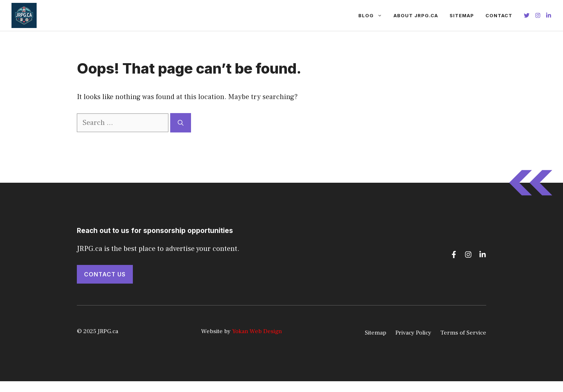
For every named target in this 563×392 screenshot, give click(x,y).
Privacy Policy (413, 333)
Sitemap (462, 15)
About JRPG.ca (416, 15)
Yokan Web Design (257, 331)
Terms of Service (463, 333)
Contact (499, 15)
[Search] (181, 123)
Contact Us (105, 274)
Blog (373, 15)
